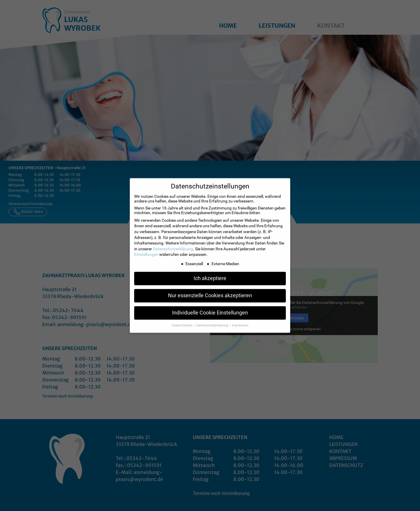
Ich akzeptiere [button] (210, 275)
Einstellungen (146, 251)
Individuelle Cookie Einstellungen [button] (210, 309)
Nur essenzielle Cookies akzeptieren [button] (210, 292)
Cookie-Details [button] (182, 322)
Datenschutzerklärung (173, 246)
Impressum (240, 322)
